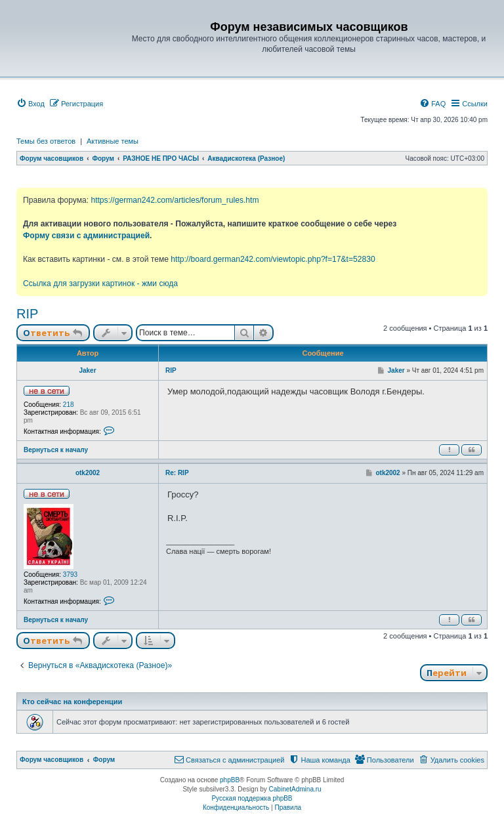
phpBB (230, 780)
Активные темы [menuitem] (113, 141)
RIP (27, 314)
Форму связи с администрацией (86, 236)
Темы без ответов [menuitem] (46, 141)
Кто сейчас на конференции (72, 702)
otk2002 (88, 473)
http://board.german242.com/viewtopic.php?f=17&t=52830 (273, 259)
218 (69, 405)
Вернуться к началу (56, 450)
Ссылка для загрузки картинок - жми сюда (100, 283)
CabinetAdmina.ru (295, 789)
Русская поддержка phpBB (252, 798)
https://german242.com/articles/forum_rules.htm (175, 200)
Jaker (87, 370)
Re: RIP (177, 473)
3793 (70, 575)
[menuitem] (31, 104)
